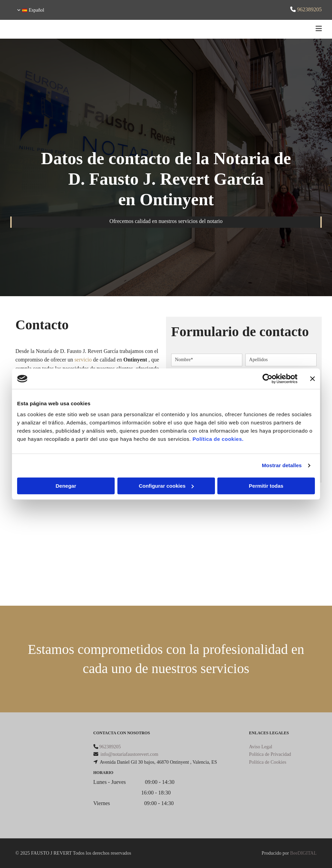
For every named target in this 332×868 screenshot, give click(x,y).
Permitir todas (266, 486)
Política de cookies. (218, 439)
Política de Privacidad (270, 754)
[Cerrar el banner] (312, 379)
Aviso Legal (261, 747)
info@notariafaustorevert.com (130, 754)
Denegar (66, 486)
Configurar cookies (166, 486)
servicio (83, 360)
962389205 (309, 9)
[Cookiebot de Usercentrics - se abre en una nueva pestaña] (267, 379)
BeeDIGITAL (303, 853)
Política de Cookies (268, 762)
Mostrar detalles (282, 465)
